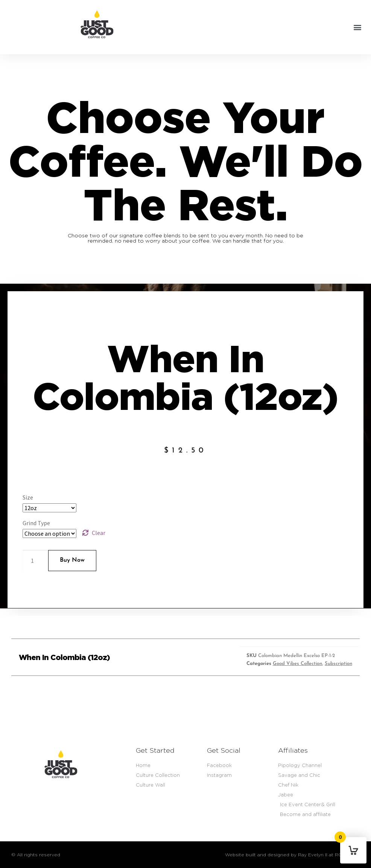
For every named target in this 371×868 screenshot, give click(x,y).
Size (28, 497)
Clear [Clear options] (99, 533)
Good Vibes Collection (297, 664)
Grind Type (36, 523)
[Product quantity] (35, 561)
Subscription (338, 664)
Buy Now (72, 560)
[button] (357, 27)
